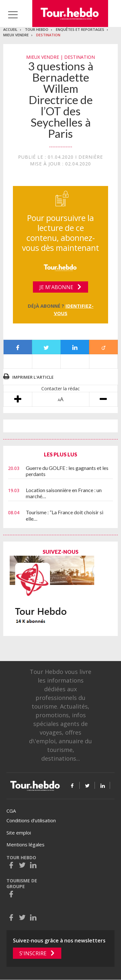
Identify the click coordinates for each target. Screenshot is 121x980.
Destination (48, 35)
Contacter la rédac (60, 388)
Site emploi (19, 833)
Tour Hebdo (37, 29)
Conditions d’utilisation (31, 820)
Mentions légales (25, 844)
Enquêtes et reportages (80, 29)
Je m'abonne (56, 287)
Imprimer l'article (33, 377)
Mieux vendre (16, 35)
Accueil (10, 29)
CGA (11, 811)
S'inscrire (33, 953)
